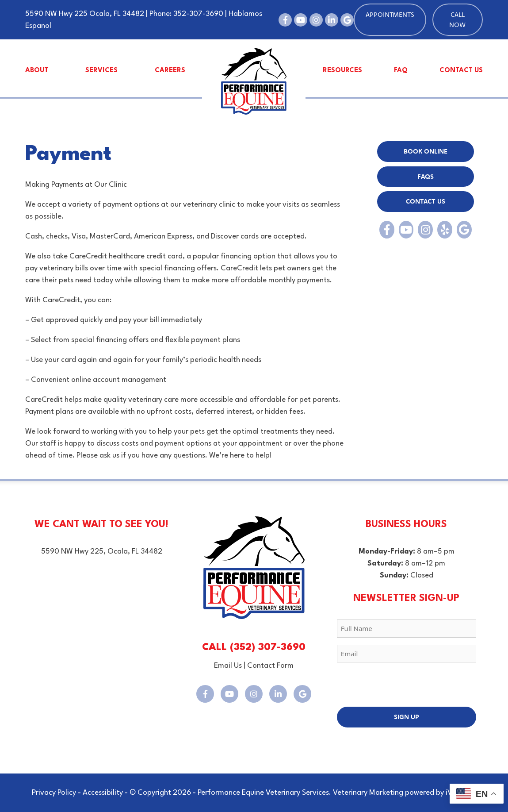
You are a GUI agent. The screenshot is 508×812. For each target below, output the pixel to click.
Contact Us (461, 71)
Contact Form (270, 666)
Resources (342, 71)
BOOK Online (426, 151)
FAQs (426, 176)
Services (101, 71)
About (37, 71)
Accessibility (103, 793)
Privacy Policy (54, 793)
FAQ (401, 71)
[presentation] (404, 687)
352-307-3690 (198, 14)
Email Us (228, 666)
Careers (170, 71)
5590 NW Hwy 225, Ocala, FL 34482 (102, 552)
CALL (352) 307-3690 (254, 647)
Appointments (390, 14)
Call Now (457, 19)
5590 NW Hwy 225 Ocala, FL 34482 (85, 14)
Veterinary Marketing (368, 793)
